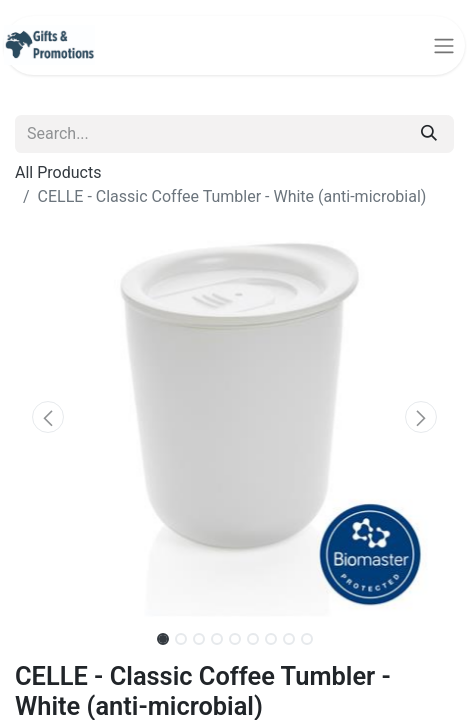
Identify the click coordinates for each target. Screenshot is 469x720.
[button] (48, 417)
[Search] (429, 134)
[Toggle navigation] (444, 45)
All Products (58, 172)
